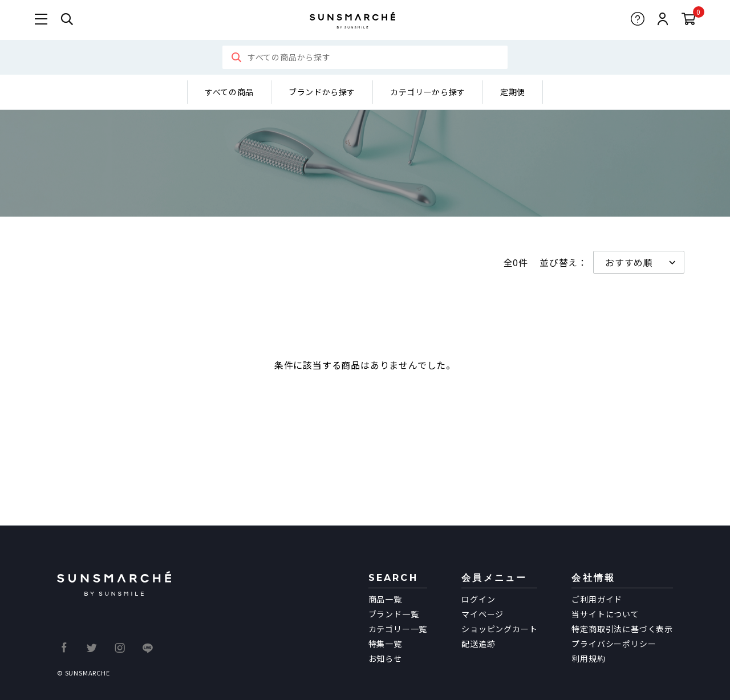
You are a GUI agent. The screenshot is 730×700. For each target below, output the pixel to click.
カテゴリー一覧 (398, 629)
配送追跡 (478, 644)
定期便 (513, 92)
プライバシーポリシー (614, 644)
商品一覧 (385, 599)
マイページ (482, 614)
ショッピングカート (499, 629)
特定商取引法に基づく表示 (622, 629)
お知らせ (385, 658)
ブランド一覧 (394, 614)
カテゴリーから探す (428, 92)
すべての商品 (229, 92)
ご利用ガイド (597, 599)
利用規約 (588, 658)
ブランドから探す (322, 92)
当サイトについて (605, 614)
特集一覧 (385, 644)
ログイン (478, 599)
